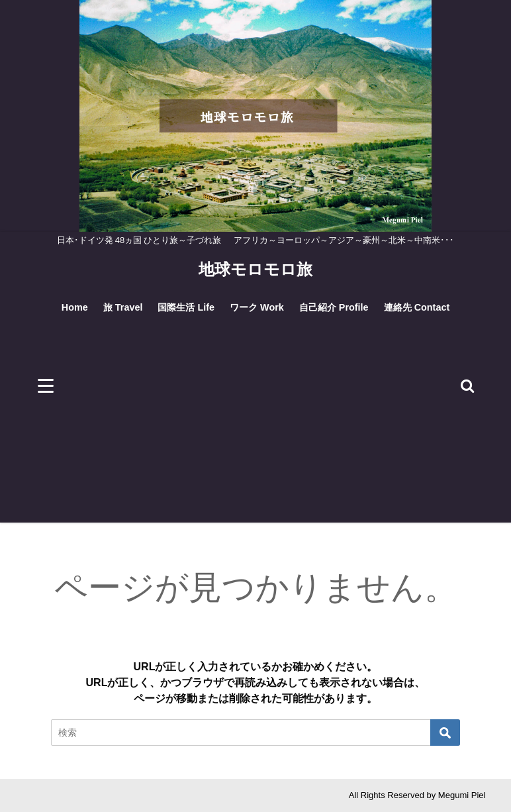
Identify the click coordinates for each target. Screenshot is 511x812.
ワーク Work (257, 307)
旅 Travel (123, 307)
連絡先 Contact (417, 307)
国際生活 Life (186, 307)
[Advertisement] (256, 430)
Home (75, 307)
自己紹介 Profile (334, 307)
